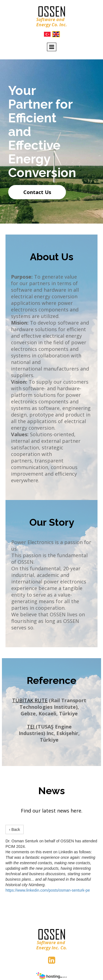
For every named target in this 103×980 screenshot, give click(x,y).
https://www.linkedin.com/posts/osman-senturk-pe (48, 890)
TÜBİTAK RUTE (30, 700)
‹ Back (15, 829)
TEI (31, 727)
